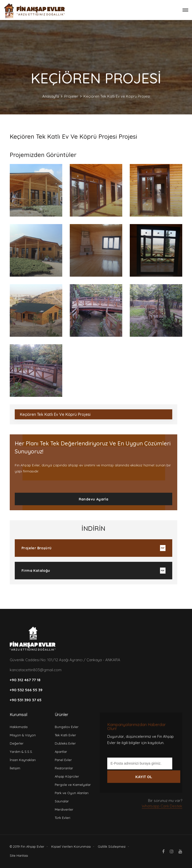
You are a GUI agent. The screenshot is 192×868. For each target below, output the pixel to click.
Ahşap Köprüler (67, 776)
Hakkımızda (19, 727)
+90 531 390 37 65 (26, 700)
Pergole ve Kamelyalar (73, 785)
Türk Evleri (62, 818)
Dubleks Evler (65, 743)
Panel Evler (63, 760)
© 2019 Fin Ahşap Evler (27, 846)
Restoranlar (64, 768)
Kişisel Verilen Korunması (71, 846)
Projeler (71, 96)
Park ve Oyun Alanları (72, 793)
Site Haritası (19, 855)
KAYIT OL (144, 777)
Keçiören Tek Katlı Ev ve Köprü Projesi (55, 414)
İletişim (15, 768)
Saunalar (62, 801)
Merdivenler (64, 809)
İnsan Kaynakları (23, 760)
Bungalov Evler (67, 727)
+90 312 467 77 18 (25, 680)
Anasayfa (51, 96)
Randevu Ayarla (94, 499)
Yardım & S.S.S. (21, 752)
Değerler (17, 743)
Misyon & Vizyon (23, 735)
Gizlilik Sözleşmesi (112, 846)
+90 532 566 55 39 (26, 690)
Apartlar (61, 752)
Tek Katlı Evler (65, 735)
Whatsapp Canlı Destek (162, 806)
